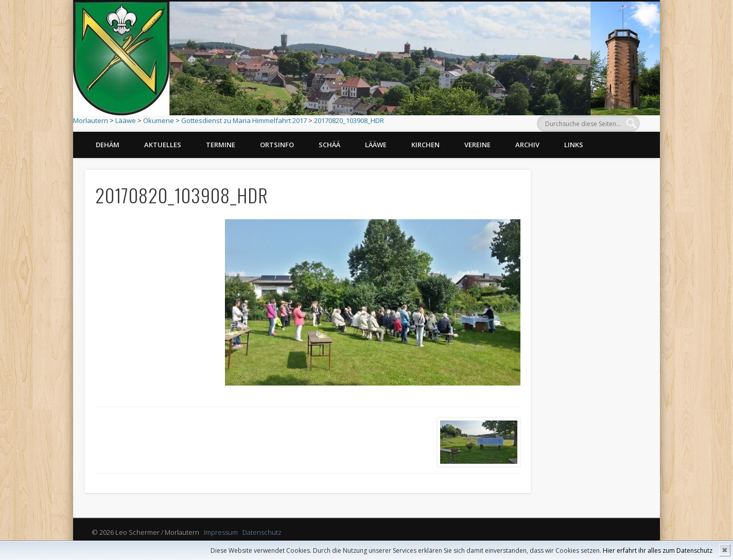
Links (574, 145)
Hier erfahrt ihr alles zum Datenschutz (658, 550)
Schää (329, 145)
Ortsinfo (277, 145)
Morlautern (91, 120)
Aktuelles (163, 145)
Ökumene (159, 120)
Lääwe (126, 120)
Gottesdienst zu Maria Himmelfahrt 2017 (244, 120)
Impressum (221, 532)
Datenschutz (262, 532)
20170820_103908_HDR (349, 120)
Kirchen (425, 145)
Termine (221, 145)
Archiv (527, 145)
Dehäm (108, 145)
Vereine (477, 145)
